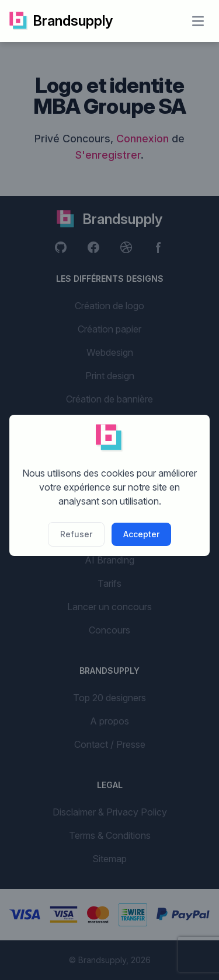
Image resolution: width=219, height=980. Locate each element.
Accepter (141, 534)
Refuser (76, 534)
